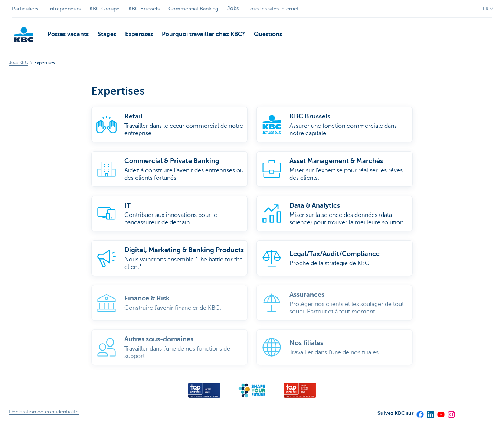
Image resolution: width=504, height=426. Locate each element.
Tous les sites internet (273, 9)
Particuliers (25, 9)
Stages (107, 34)
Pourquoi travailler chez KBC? (203, 34)
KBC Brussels (144, 9)
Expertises (139, 34)
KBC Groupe (104, 9)
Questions (268, 34)
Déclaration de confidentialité (44, 412)
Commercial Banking (193, 9)
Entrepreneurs (64, 9)
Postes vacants (68, 34)
